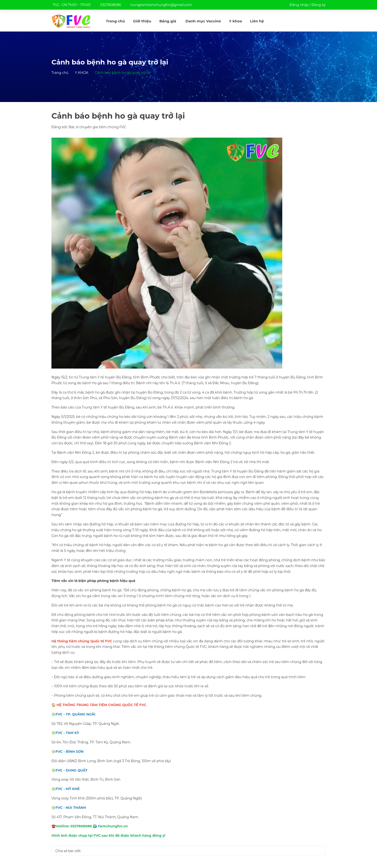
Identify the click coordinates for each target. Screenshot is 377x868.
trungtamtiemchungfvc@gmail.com (161, 5)
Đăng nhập (299, 5)
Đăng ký (319, 5)
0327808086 (111, 5)
